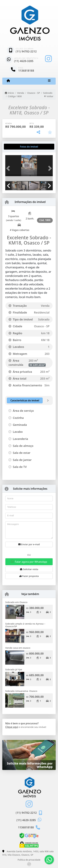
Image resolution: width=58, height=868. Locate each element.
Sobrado (48, 93)
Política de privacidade (29, 860)
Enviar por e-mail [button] (29, 544)
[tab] (15, 147)
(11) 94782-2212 (26, 51)
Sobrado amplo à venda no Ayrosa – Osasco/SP (25, 625)
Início (9, 93)
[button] (9, 169)
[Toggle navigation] (49, 81)
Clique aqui (12, 727)
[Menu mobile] (8, 81)
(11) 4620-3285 (24, 61)
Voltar (49, 96)
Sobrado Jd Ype (14, 669)
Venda (21, 93)
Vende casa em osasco (18, 648)
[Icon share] (48, 59)
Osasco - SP (34, 93)
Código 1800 (15, 96)
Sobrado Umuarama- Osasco (21, 691)
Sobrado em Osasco (16, 602)
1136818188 (26, 71)
